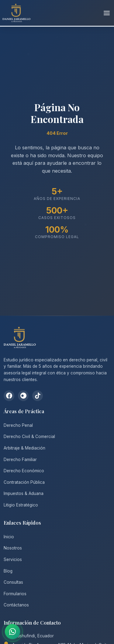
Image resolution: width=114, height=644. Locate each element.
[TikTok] (38, 396)
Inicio (9, 537)
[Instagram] (23, 396)
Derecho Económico (24, 471)
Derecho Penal (18, 425)
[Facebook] (9, 396)
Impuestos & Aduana (24, 493)
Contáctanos (16, 605)
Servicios (13, 559)
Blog (8, 571)
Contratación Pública (24, 482)
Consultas (13, 582)
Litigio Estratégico (21, 505)
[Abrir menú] (107, 13)
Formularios (15, 594)
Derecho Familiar (20, 460)
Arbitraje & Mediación (24, 448)
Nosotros (13, 548)
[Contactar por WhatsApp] (12, 632)
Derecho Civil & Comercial (29, 437)
